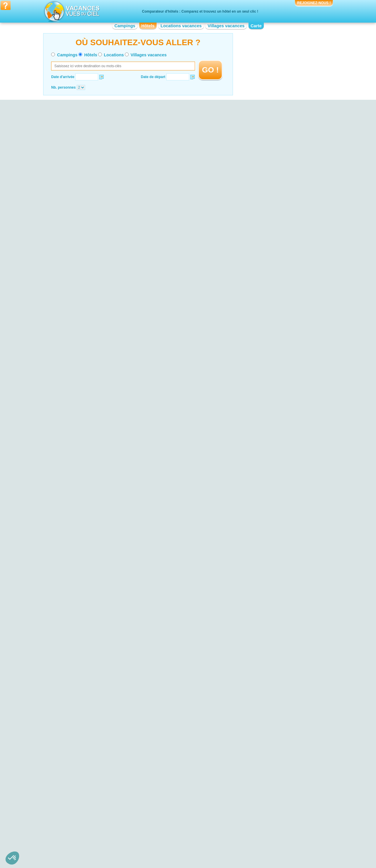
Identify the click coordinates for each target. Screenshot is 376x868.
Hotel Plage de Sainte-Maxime (94, 755)
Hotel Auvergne (83, 811)
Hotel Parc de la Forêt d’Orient (94, 727)
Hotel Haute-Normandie (169, 815)
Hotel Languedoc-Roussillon (173, 823)
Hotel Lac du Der (84, 731)
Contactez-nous (191, 844)
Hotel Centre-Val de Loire (90, 827)
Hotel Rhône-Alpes (246, 831)
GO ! (210, 70)
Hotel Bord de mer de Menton (174, 749)
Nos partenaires (221, 844)
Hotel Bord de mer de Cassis (173, 766)
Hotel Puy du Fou (245, 741)
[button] (12, 858)
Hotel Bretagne (82, 823)
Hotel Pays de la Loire (249, 815)
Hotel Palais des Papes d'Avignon (258, 749)
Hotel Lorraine (242, 803)
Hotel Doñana (81, 747)
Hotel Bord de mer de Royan (173, 762)
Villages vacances (226, 26)
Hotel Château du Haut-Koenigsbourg (261, 762)
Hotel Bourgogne (84, 819)
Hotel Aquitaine (82, 807)
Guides (236, 852)
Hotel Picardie (242, 819)
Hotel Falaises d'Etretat (89, 751)
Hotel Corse (160, 807)
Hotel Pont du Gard (247, 758)
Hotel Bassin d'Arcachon (90, 735)
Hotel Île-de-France (166, 819)
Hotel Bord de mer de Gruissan (175, 745)
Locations (114, 55)
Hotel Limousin (163, 827)
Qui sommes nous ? (159, 844)
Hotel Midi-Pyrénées (247, 807)
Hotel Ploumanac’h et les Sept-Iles (97, 739)
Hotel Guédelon (244, 766)
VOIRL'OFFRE (322, 164)
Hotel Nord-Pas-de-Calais (252, 811)
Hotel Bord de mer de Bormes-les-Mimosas (185, 758)
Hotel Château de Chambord (254, 733)
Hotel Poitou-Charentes (250, 823)
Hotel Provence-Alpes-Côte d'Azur (258, 827)
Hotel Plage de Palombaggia (93, 759)
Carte (256, 26)
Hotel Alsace (80, 803)
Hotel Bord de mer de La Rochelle (178, 741)
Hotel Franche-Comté (168, 811)
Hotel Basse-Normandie (89, 815)
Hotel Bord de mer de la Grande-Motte (181, 733)
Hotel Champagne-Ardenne (172, 803)
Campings (125, 26)
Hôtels (148, 26)
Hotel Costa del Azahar (169, 737)
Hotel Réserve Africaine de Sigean (258, 737)
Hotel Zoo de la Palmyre (250, 745)
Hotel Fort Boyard (245, 754)
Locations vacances (181, 26)
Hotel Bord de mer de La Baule (175, 754)
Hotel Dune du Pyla (86, 743)
